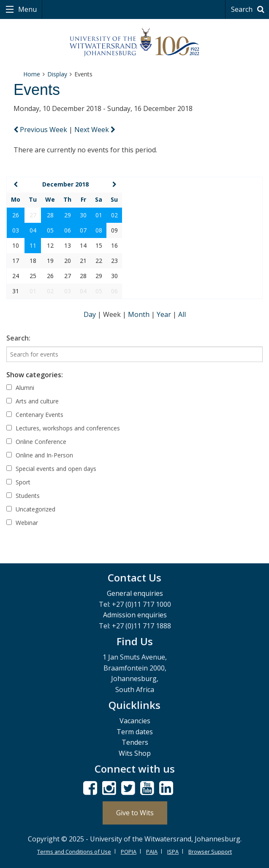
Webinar (22, 523)
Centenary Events (35, 415)
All (182, 314)
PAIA (152, 852)
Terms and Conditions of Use (74, 852)
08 (99, 230)
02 (114, 215)
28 (50, 215)
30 (83, 215)
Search (249, 9)
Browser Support (210, 852)
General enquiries (135, 593)
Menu (27, 9)
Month (140, 314)
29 (68, 215)
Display (57, 74)
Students (23, 496)
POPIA (129, 852)
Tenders (135, 742)
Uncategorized (31, 509)
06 (68, 230)
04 (33, 230)
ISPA (173, 852)
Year (165, 314)
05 (50, 230)
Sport (18, 482)
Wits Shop (135, 753)
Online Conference (36, 442)
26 (16, 215)
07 (83, 230)
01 (99, 215)
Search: (18, 338)
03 (16, 230)
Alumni (20, 388)
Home (32, 74)
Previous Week (41, 130)
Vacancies (135, 721)
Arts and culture (33, 401)
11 (33, 245)
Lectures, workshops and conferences (63, 428)
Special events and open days (51, 469)
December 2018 (65, 184)
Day (91, 314)
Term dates (135, 732)
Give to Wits (135, 813)
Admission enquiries (135, 615)
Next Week (95, 130)
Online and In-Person (40, 455)
